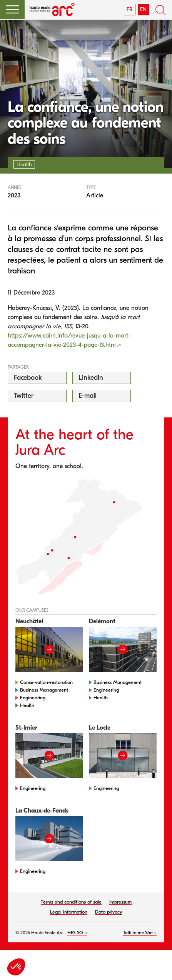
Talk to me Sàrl (138, 933)
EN (143, 9)
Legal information (69, 912)
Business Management (44, 690)
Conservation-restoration (46, 682)
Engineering (33, 698)
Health (27, 705)
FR (129, 9)
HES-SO (75, 933)
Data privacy (109, 912)
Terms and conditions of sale (71, 902)
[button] (12, 10)
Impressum (120, 902)
